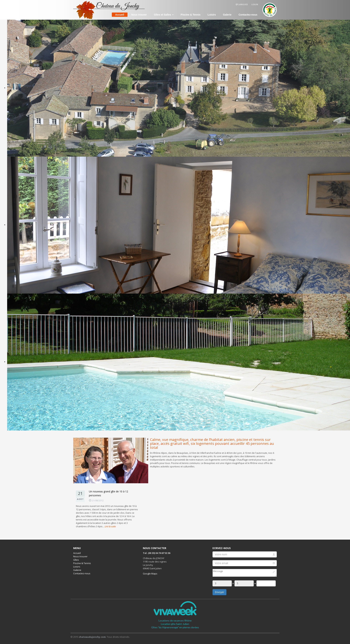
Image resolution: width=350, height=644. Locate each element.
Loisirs (212, 15)
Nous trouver (139, 15)
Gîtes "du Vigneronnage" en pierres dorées (175, 627)
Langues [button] (242, 4)
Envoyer (219, 592)
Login (255, 4)
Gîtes (76, 560)
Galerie (227, 15)
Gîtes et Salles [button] (164, 15)
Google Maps (150, 574)
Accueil (120, 15)
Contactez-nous (248, 15)
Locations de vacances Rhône (175, 620)
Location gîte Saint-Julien (175, 624)
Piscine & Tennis (191, 15)
